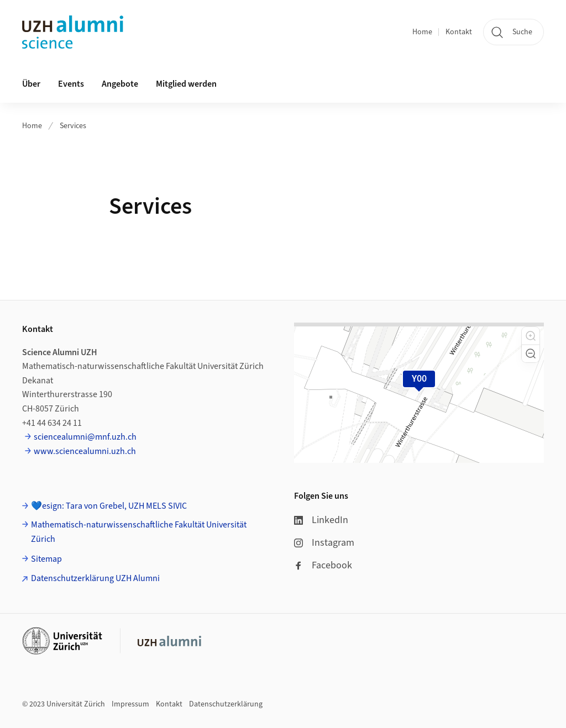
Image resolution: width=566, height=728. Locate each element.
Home (422, 32)
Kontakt (459, 32)
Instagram (324, 543)
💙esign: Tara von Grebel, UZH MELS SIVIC (109, 506)
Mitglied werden (186, 84)
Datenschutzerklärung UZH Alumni (95, 578)
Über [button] (31, 84)
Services (73, 126)
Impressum (130, 704)
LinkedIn (321, 520)
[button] (531, 336)
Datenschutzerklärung (226, 704)
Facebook (323, 565)
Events (71, 84)
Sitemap (46, 559)
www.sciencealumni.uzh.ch (85, 451)
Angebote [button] (120, 84)
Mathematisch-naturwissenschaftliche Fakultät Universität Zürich (139, 532)
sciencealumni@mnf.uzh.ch (85, 437)
